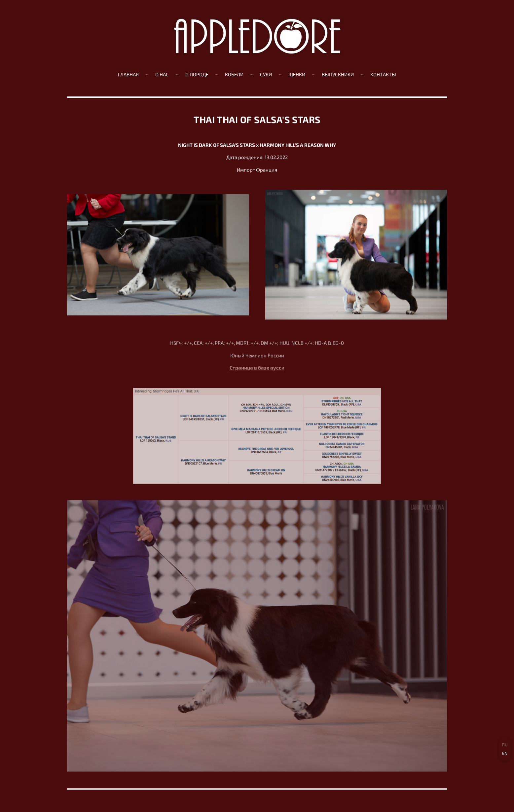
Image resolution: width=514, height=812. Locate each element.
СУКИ (266, 74)
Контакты (383, 74)
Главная (128, 74)
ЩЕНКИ (297, 74)
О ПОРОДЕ (197, 74)
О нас (162, 74)
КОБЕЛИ (234, 74)
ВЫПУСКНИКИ (338, 74)
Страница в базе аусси (257, 371)
